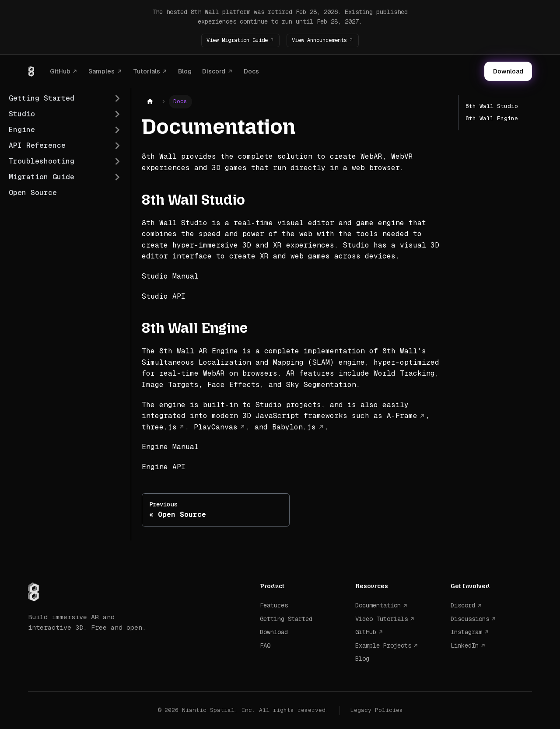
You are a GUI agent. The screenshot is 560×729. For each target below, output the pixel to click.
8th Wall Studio (492, 106)
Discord (214, 71)
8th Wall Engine (492, 118)
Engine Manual (170, 447)
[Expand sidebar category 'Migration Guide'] (117, 177)
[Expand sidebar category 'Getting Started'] (117, 98)
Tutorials (147, 71)
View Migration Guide (232, 40)
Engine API (164, 467)
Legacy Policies (377, 710)
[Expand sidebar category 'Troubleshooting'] (117, 161)
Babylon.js (294, 427)
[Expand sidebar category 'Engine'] (117, 130)
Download (508, 71)
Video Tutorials (381, 619)
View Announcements (324, 40)
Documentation (378, 605)
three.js (159, 427)
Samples (101, 71)
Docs (251, 71)
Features (274, 605)
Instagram (466, 632)
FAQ (265, 645)
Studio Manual (170, 276)
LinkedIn (465, 645)
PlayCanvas (216, 427)
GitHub (60, 71)
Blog (185, 71)
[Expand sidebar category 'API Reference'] (117, 146)
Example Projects (383, 645)
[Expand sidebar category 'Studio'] (117, 114)
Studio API (164, 296)
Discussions (470, 619)
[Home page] (150, 102)
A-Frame (402, 416)
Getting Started (286, 619)
